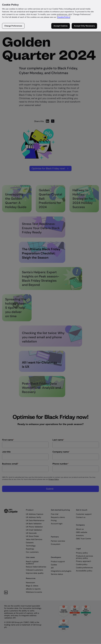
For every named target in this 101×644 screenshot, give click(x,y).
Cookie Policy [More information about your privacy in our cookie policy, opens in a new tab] (64, 17)
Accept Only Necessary (84, 26)
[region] (50, 16)
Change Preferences (13, 26)
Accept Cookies (61, 26)
